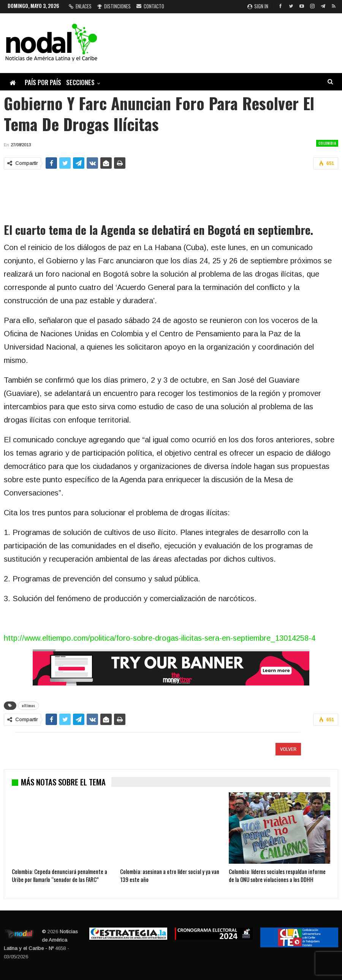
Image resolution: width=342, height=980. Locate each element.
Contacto (150, 6)
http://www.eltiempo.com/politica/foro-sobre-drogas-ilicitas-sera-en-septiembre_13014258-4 (160, 638)
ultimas (28, 705)
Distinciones (114, 6)
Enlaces (80, 6)
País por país (43, 82)
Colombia (327, 143)
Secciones (80, 82)
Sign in (258, 6)
